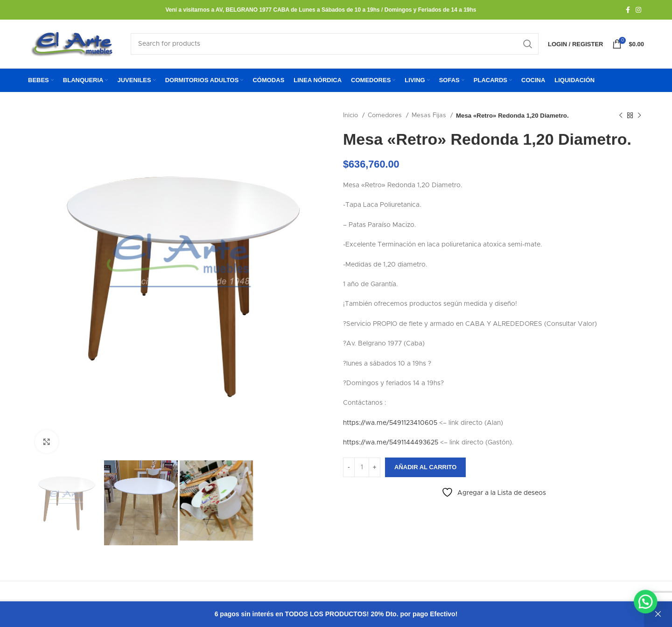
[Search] (335, 44)
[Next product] (639, 116)
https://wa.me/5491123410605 (390, 423)
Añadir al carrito (425, 467)
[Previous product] (621, 116)
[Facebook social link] (628, 10)
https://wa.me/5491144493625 (391, 443)
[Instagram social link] (638, 10)
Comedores (386, 115)
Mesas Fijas (430, 115)
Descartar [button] (658, 614)
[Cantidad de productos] (362, 467)
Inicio (351, 115)
